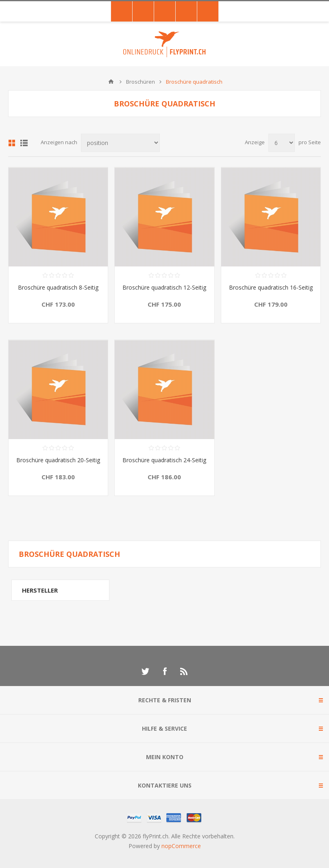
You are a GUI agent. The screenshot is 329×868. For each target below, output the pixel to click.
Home (111, 82)
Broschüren (141, 82)
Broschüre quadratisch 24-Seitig (164, 460)
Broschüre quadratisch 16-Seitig (271, 287)
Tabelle (12, 143)
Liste (24, 143)
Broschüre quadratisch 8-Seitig (58, 287)
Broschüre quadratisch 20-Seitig (58, 460)
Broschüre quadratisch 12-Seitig (164, 287)
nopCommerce (181, 846)
